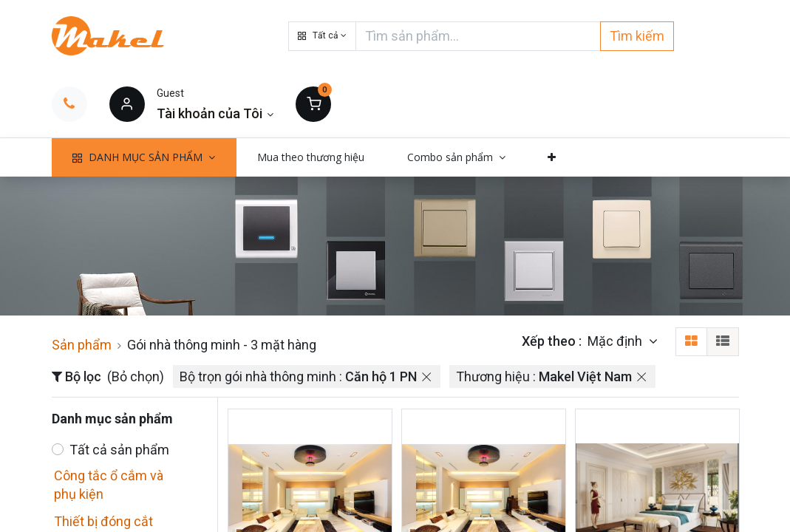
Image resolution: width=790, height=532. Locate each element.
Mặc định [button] (616, 341)
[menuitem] (311, 157)
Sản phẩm (82, 345)
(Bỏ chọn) (136, 376)
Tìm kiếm (637, 36)
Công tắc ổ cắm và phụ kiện (109, 485)
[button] (322, 36)
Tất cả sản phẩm (119, 450)
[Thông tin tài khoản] (215, 113)
